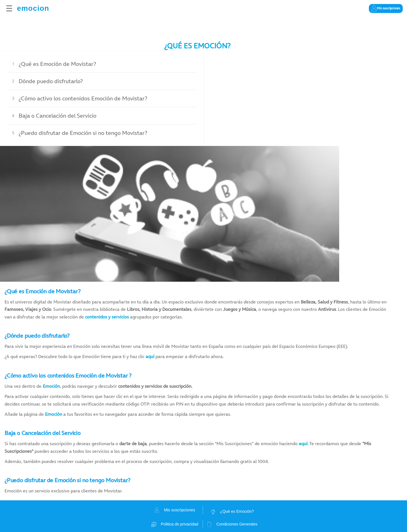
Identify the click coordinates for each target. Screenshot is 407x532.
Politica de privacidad (175, 524)
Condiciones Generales (232, 524)
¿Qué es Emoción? (232, 512)
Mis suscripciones (175, 510)
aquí (150, 356)
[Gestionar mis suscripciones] (386, 8)
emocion (33, 8)
